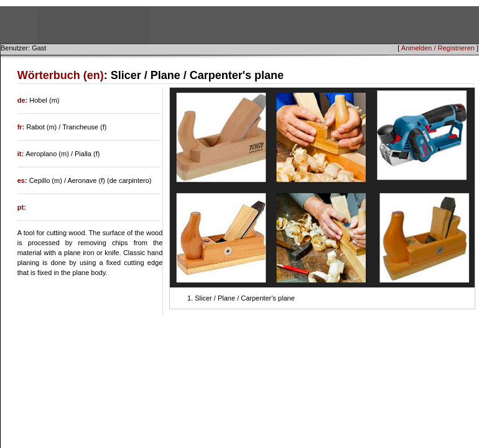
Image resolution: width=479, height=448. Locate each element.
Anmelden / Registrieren (438, 48)
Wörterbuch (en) (61, 75)
